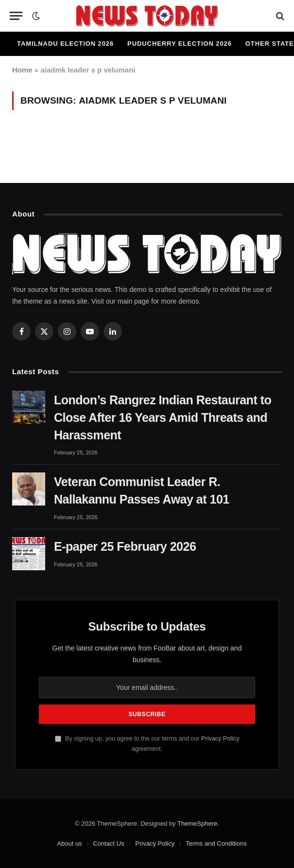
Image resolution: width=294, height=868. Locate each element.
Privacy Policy (220, 739)
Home (22, 70)
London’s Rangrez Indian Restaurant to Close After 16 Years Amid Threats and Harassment (163, 417)
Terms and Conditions (216, 843)
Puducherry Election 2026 (180, 44)
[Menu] (16, 16)
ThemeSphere (197, 823)
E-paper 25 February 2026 (125, 546)
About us (69, 843)
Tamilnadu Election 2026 (65, 44)
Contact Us (108, 843)
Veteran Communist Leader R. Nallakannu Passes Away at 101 (142, 490)
